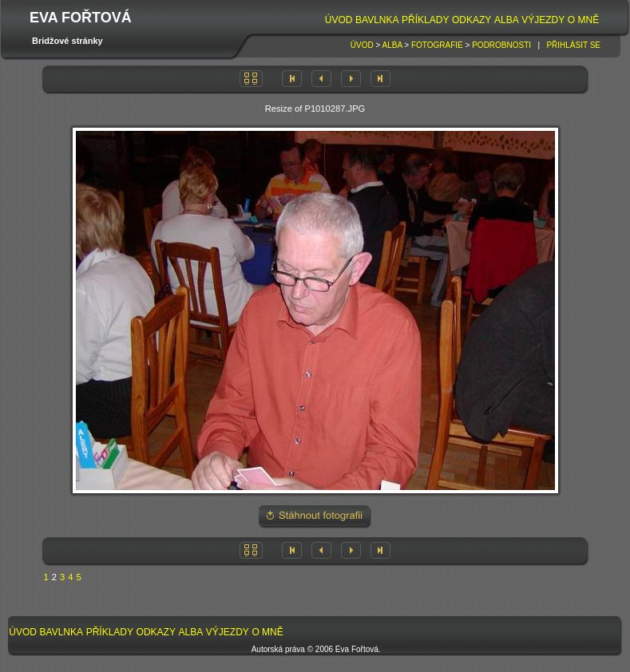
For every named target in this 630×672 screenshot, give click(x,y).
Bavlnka (377, 20)
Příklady (425, 20)
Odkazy (472, 20)
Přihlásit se (573, 45)
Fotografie (437, 45)
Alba (507, 20)
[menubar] (462, 20)
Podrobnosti (501, 45)
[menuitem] (339, 20)
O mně (583, 20)
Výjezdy (543, 20)
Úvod (339, 20)
